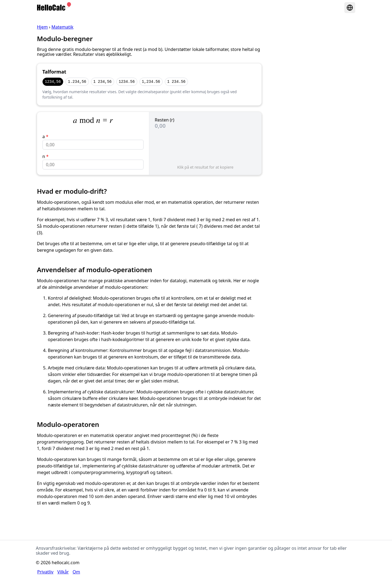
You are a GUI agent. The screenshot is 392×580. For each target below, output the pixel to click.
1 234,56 (103, 82)
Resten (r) (165, 120)
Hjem (42, 27)
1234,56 (53, 82)
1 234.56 (176, 82)
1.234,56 (77, 82)
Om (76, 572)
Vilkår (63, 572)
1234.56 (127, 82)
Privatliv (45, 572)
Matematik (63, 27)
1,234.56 (151, 82)
